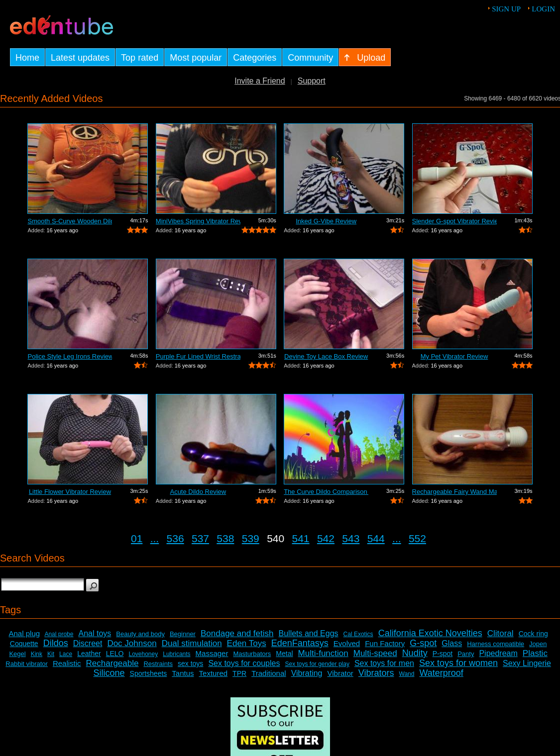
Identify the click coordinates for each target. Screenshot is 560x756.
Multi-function (323, 653)
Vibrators (376, 673)
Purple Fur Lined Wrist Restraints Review (198, 356)
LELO (115, 654)
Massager (212, 653)
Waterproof (441, 673)
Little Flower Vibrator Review (70, 492)
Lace (66, 654)
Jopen (538, 644)
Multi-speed (375, 653)
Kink (37, 654)
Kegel (17, 654)
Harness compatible (496, 644)
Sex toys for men (384, 663)
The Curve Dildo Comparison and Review (326, 492)
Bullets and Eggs (309, 633)
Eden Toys (247, 643)
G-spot (423, 643)
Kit (51, 654)
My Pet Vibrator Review (454, 356)
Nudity (415, 653)
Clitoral (501, 633)
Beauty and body (140, 634)
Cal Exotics (358, 634)
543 (351, 538)
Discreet (88, 643)
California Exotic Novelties (430, 633)
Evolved (347, 643)
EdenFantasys (300, 643)
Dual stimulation (192, 643)
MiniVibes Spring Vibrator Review (198, 221)
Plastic (535, 653)
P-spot (443, 654)
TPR (239, 673)
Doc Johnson (132, 643)
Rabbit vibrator (27, 664)
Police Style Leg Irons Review (70, 356)
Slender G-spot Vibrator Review (454, 221)
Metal (284, 654)
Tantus (183, 673)
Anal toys (95, 633)
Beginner (183, 634)
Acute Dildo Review (198, 492)
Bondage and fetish (237, 633)
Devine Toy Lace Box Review (326, 356)
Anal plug (25, 633)
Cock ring (533, 634)
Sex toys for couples (244, 663)
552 (417, 538)
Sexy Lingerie (527, 663)
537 (200, 538)
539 (251, 538)
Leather (89, 654)
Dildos (56, 643)
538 (225, 538)
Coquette (24, 644)
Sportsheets (149, 673)
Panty (466, 654)
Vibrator (340, 673)
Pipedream (498, 653)
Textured (214, 673)
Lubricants (176, 654)
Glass (452, 643)
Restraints (158, 664)
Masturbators (252, 654)
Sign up (506, 9)
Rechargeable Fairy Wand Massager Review (454, 492)
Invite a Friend (260, 81)
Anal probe (59, 634)
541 (301, 538)
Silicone (109, 673)
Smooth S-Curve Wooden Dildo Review (70, 221)
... (155, 538)
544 (376, 538)
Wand (407, 674)
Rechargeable (112, 663)
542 (326, 538)
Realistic (67, 663)
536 (175, 538)
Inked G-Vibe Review (326, 221)
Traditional (269, 673)
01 (137, 538)
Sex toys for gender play (317, 664)
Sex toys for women (458, 663)
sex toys (190, 663)
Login (543, 9)
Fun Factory (385, 643)
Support (312, 81)
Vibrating (307, 673)
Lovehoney (143, 654)
